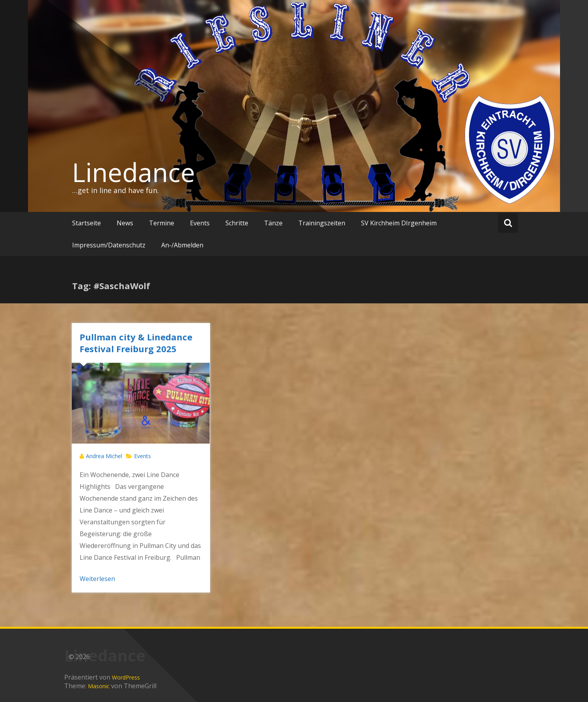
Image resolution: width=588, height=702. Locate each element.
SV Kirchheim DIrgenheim (399, 223)
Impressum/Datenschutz (109, 245)
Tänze (273, 223)
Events (200, 223)
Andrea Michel (104, 456)
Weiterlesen (97, 579)
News (125, 223)
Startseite (87, 223)
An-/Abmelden (182, 245)
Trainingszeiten (322, 223)
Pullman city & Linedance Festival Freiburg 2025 (136, 343)
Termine (162, 223)
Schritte (237, 223)
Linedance (134, 172)
